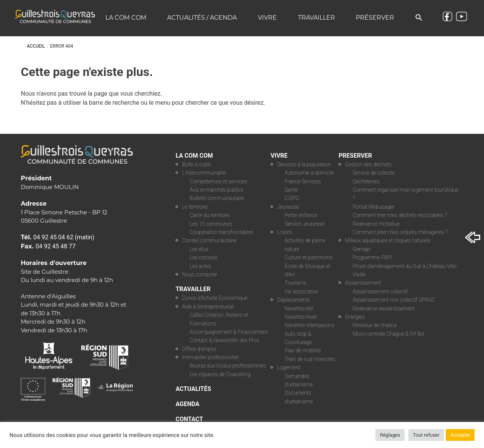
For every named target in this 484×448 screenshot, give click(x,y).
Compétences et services (219, 181)
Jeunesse (288, 207)
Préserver (375, 18)
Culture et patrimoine (309, 257)
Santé (291, 190)
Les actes (201, 266)
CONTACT (189, 419)
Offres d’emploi (199, 349)
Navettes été (299, 308)
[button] (419, 18)
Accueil (36, 46)
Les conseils (204, 257)
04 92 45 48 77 (56, 246)
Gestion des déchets (368, 164)
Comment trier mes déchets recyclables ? (400, 215)
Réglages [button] (390, 435)
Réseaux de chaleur (375, 325)
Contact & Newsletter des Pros (225, 340)
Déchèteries (366, 181)
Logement (289, 367)
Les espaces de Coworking (220, 374)
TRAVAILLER (193, 289)
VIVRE (279, 156)
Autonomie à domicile (309, 173)
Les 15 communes (211, 224)
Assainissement (363, 283)
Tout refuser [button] (426, 435)
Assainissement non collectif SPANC (394, 300)
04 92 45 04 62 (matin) (64, 237)
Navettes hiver (301, 317)
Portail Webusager (374, 207)
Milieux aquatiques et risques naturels (388, 240)
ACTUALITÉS (194, 389)
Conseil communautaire (209, 240)
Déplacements (294, 300)
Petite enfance (301, 215)
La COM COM (126, 18)
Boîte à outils (197, 164)
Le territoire (195, 207)
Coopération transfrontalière (222, 232)
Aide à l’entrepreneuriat (208, 307)
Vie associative (302, 291)
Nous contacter (200, 274)
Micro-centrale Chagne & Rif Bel (389, 334)
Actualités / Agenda (202, 18)
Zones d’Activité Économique (215, 298)
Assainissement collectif (380, 291)
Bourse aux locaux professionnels (228, 366)
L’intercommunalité (204, 173)
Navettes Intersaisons (309, 325)
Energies (355, 317)
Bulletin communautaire (217, 198)
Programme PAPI (372, 257)
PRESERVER (355, 156)
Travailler (316, 18)
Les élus (199, 249)
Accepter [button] (460, 435)
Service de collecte (374, 173)
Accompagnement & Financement (229, 332)
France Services (303, 181)
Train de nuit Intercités (310, 359)
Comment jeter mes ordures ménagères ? (400, 232)
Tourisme (296, 283)
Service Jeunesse (305, 224)
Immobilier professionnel (210, 357)
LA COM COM (195, 156)
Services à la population (304, 164)
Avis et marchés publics (217, 190)
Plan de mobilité (303, 350)
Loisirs (285, 232)
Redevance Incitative (376, 224)
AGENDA (188, 404)
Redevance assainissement (384, 308)
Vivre (267, 18)
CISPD (292, 198)
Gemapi (362, 249)
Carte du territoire (210, 215)
